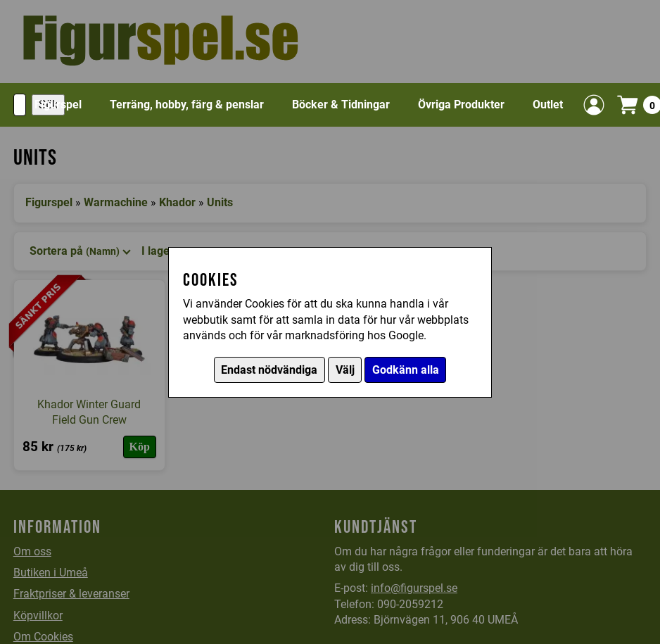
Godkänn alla (406, 370)
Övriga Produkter (461, 105)
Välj (345, 370)
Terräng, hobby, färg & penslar (187, 105)
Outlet (548, 105)
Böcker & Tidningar (341, 105)
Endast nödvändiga (269, 370)
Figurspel (58, 105)
